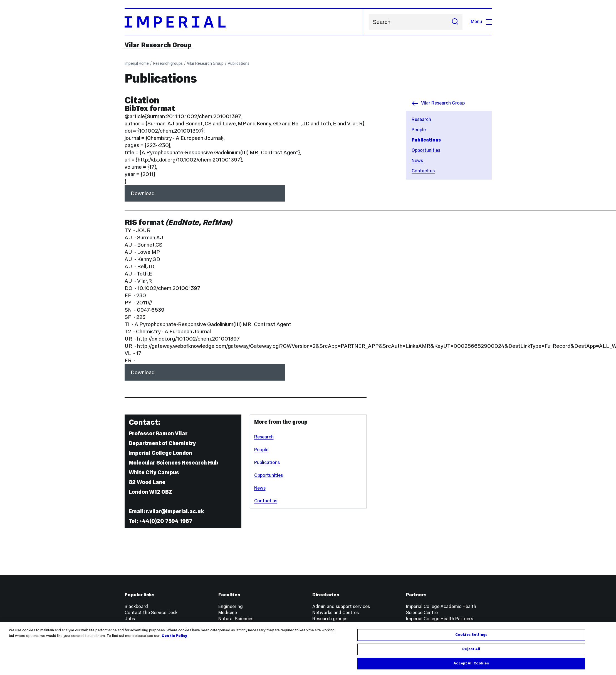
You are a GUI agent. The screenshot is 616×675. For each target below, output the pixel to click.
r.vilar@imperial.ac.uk (175, 511)
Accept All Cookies (471, 663)
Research (264, 437)
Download (143, 193)
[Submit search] (455, 22)
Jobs (130, 619)
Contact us (266, 501)
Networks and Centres (336, 613)
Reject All (471, 649)
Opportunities (269, 475)
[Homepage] (244, 22)
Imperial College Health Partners (440, 619)
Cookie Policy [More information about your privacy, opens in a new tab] (174, 636)
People (261, 450)
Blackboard (136, 606)
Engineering (231, 606)
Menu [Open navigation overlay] (481, 22)
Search (369, 22)
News (260, 488)
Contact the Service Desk (151, 613)
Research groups (168, 63)
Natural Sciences (236, 619)
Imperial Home (137, 63)
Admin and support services (341, 606)
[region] (308, 649)
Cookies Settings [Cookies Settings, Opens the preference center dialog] (471, 635)
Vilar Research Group (158, 45)
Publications (239, 63)
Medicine (228, 613)
